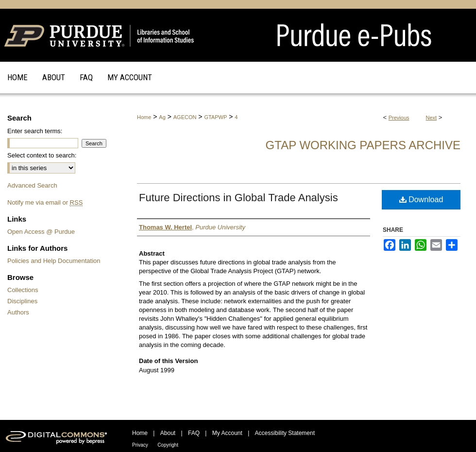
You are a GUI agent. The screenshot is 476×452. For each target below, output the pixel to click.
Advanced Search (32, 185)
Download (421, 200)
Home (144, 117)
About (168, 433)
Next (432, 118)
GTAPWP (215, 117)
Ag (162, 117)
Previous (399, 118)
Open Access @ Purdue (41, 232)
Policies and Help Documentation (54, 261)
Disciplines (22, 301)
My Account (227, 433)
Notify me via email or (45, 202)
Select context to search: (42, 155)
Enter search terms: (35, 131)
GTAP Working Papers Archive (363, 145)
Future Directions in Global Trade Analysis (238, 198)
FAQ (194, 433)
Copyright (168, 445)
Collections (23, 290)
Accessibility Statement (285, 433)
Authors (18, 312)
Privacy (140, 445)
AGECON (185, 117)
